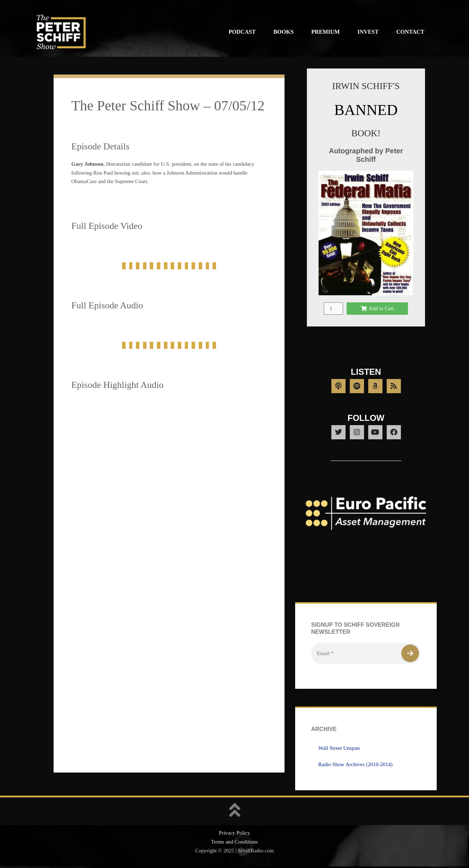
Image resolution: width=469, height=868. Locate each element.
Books (284, 32)
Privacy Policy (235, 833)
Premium (326, 32)
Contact (410, 32)
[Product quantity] (333, 309)
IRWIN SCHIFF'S (366, 86)
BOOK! (366, 133)
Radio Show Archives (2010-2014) (355, 764)
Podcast (242, 32)
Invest (368, 32)
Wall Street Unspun (339, 748)
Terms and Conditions (235, 842)
